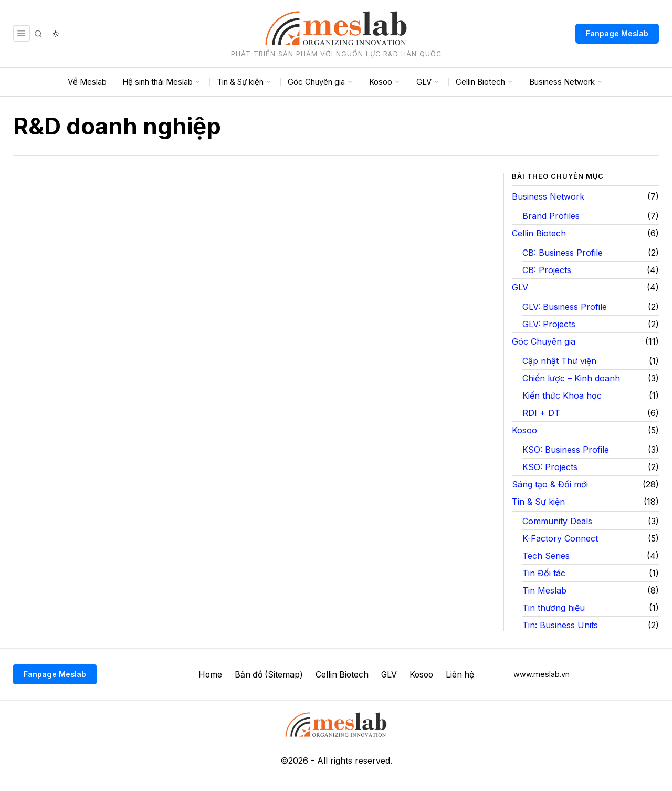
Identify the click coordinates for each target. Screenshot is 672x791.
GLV (520, 287)
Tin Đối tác (544, 573)
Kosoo (524, 430)
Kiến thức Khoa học (562, 395)
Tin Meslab (544, 590)
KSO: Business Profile (566, 450)
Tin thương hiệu (554, 608)
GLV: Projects (549, 324)
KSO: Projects (550, 467)
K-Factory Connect (560, 538)
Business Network (548, 196)
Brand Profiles (551, 216)
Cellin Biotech (539, 233)
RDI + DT (541, 413)
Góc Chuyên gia (544, 341)
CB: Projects (547, 270)
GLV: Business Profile (565, 307)
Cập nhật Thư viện (559, 361)
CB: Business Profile (563, 253)
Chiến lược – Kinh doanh (571, 378)
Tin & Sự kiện (538, 502)
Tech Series (546, 556)
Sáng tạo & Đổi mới (550, 484)
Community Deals (557, 521)
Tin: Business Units (560, 625)
